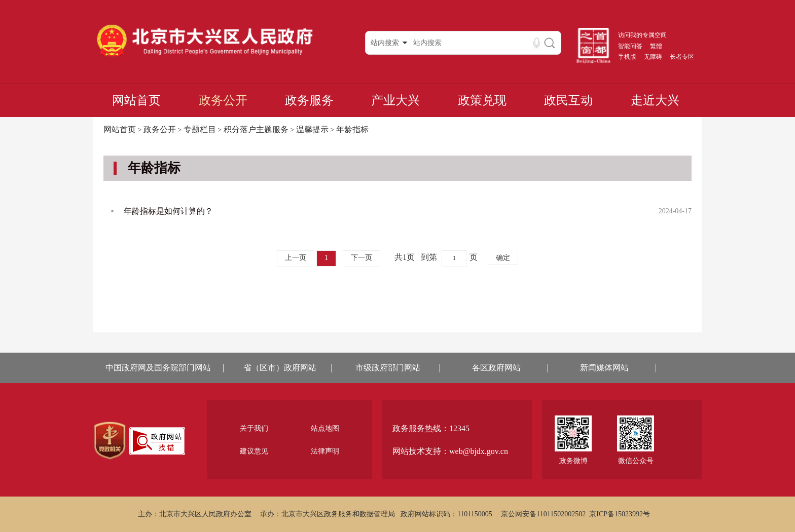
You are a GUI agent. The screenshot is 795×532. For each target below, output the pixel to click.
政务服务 (309, 100)
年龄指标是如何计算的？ (168, 211)
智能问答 (630, 46)
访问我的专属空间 (642, 35)
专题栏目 (200, 129)
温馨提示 (312, 129)
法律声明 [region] (325, 451)
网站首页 (136, 100)
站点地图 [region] (325, 428)
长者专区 (682, 57)
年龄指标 (352, 129)
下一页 (362, 258)
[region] (110, 441)
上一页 (296, 258)
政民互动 (568, 100)
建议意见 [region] (254, 451)
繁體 (656, 46)
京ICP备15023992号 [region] (620, 514)
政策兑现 (482, 100)
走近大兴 (655, 100)
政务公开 (223, 100)
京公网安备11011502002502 (543, 514)
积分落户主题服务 (256, 129)
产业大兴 (395, 100)
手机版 (627, 57)
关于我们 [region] (254, 428)
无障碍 (653, 57)
